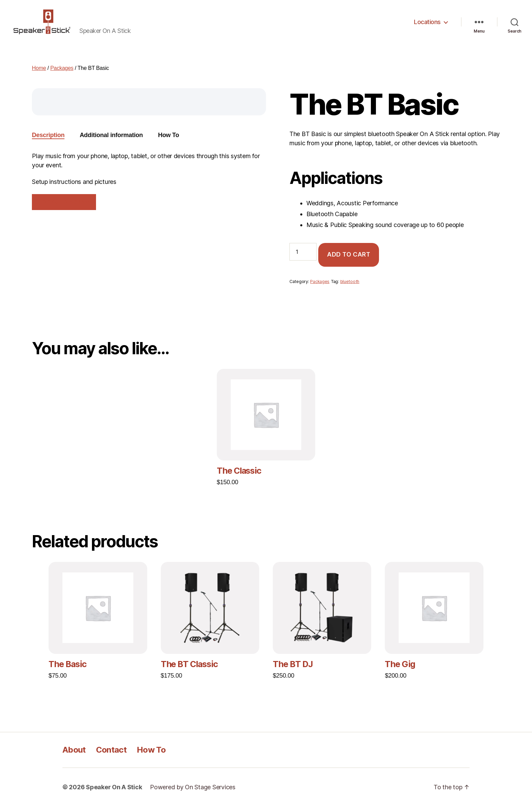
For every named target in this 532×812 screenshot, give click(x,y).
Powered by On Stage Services (193, 793)
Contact (111, 756)
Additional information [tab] (111, 141)
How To (151, 756)
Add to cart (349, 260)
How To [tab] (169, 141)
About (74, 756)
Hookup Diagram (64, 207)
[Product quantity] (303, 257)
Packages (62, 74)
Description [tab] (48, 141)
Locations (427, 25)
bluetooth (350, 287)
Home (39, 74)
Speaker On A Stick (114, 793)
